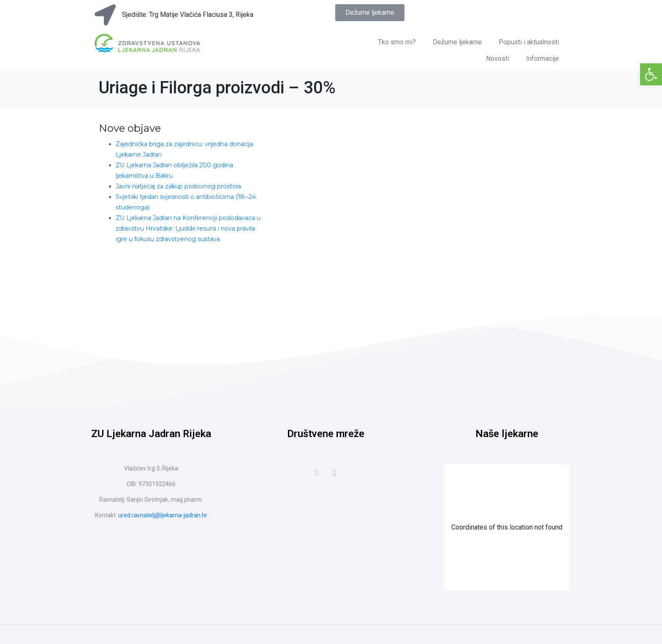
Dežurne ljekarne (457, 42)
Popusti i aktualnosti (529, 42)
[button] (651, 74)
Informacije (543, 58)
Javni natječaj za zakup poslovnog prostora (178, 186)
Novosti (498, 58)
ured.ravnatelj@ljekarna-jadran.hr (163, 515)
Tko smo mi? (397, 42)
